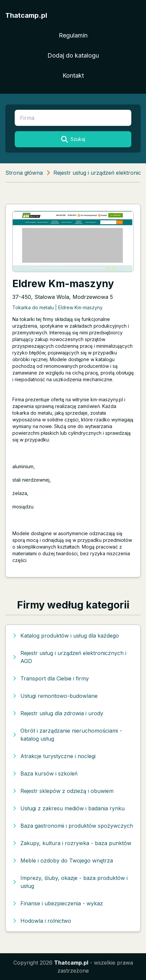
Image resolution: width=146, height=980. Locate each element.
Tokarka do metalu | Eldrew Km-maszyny (57, 307)
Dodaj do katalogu (73, 55)
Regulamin (73, 35)
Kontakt (73, 75)
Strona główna (24, 173)
